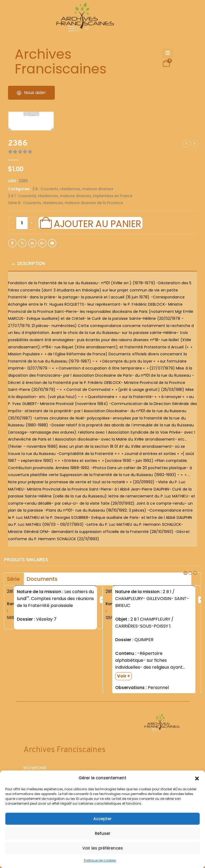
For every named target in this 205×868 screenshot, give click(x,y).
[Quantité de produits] (22, 223)
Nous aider (31, 93)
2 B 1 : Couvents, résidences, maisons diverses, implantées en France (70, 196)
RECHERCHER (35, 769)
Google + (42, 243)
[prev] (187, 144)
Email (52, 243)
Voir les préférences (103, 848)
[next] (195, 144)
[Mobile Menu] (168, 53)
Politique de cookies (100, 860)
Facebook (12, 243)
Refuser (103, 833)
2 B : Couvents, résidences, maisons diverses (73, 189)
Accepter (102, 819)
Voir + (123, 676)
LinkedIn (32, 243)
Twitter (22, 243)
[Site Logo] (84, 19)
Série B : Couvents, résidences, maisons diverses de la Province (65, 203)
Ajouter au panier (97, 223)
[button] (197, 778)
